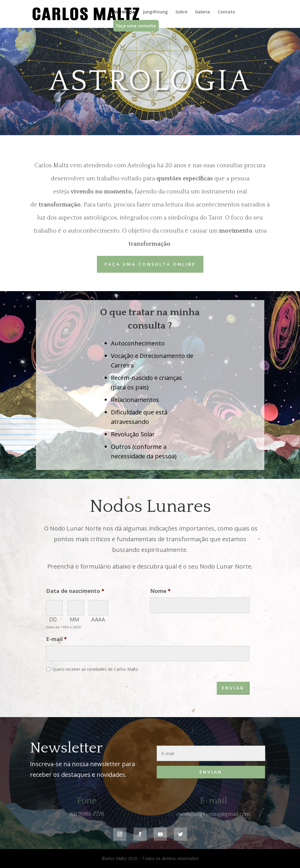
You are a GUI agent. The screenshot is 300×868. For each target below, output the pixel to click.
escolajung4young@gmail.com (213, 814)
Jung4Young (155, 12)
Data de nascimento (75, 591)
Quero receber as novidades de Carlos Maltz (95, 669)
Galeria (202, 12)
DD (53, 619)
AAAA (98, 619)
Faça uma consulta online (150, 264)
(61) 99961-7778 (87, 814)
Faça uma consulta (136, 26)
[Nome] (200, 605)
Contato (226, 12)
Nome (160, 591)
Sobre (181, 12)
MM (74, 619)
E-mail (56, 639)
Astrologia (124, 12)
